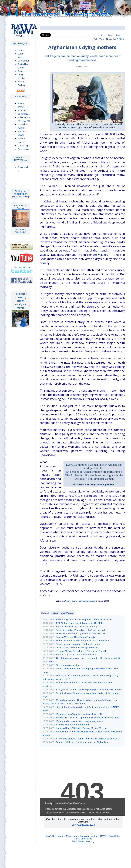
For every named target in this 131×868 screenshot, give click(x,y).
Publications (24, 117)
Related (45, 613)
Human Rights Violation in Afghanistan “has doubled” (83, 641)
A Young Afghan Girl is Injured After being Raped (81, 651)
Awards (22, 128)
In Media (22, 124)
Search (21, 71)
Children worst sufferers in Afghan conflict (77, 648)
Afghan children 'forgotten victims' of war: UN (79, 714)
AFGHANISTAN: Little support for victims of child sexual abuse (88, 718)
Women (67, 601)
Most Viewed (67, 613)
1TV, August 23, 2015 (83, 825)
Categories (23, 61)
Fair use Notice (84, 839)
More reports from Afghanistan (82, 836)
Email (118, 35)
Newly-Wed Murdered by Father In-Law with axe (81, 634)
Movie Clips (24, 146)
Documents (24, 114)
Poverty (74, 601)
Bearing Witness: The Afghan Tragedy (75, 637)
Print (110, 35)
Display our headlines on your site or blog (21, 194)
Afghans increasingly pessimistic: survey (76, 627)
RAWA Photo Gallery (111, 836)
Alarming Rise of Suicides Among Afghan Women (81, 728)
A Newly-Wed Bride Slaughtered (72, 725)
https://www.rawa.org (83, 841)
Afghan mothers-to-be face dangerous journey (79, 721)
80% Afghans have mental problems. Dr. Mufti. (80, 623)
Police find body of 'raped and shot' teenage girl (80, 630)
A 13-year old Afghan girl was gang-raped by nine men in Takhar (89, 690)
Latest (55, 613)
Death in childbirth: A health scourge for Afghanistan (82, 742)
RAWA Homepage (54, 836)
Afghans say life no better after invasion (76, 655)
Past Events (24, 121)
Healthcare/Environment (87, 601)
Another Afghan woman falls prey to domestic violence (83, 620)
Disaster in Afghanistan (68, 665)
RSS (103, 35)
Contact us (23, 149)
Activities (22, 110)
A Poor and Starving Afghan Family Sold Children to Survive (86, 739)
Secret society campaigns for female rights (78, 644)
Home (21, 50)
